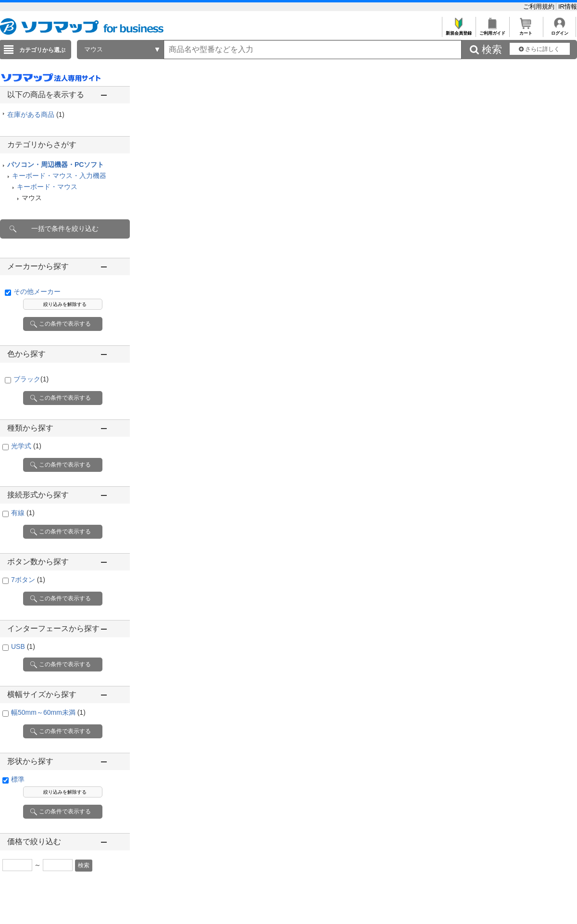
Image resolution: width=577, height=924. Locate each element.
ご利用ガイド (492, 31)
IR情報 (568, 6)
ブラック (31, 379)
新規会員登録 (458, 31)
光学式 (26, 446)
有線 (23, 513)
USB (23, 646)
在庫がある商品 (36, 114)
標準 (18, 779)
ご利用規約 (540, 6)
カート (526, 31)
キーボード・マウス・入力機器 (59, 176)
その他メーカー (37, 291)
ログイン (559, 31)
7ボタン (28, 580)
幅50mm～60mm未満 (48, 712)
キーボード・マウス (47, 187)
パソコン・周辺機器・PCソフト (56, 165)
